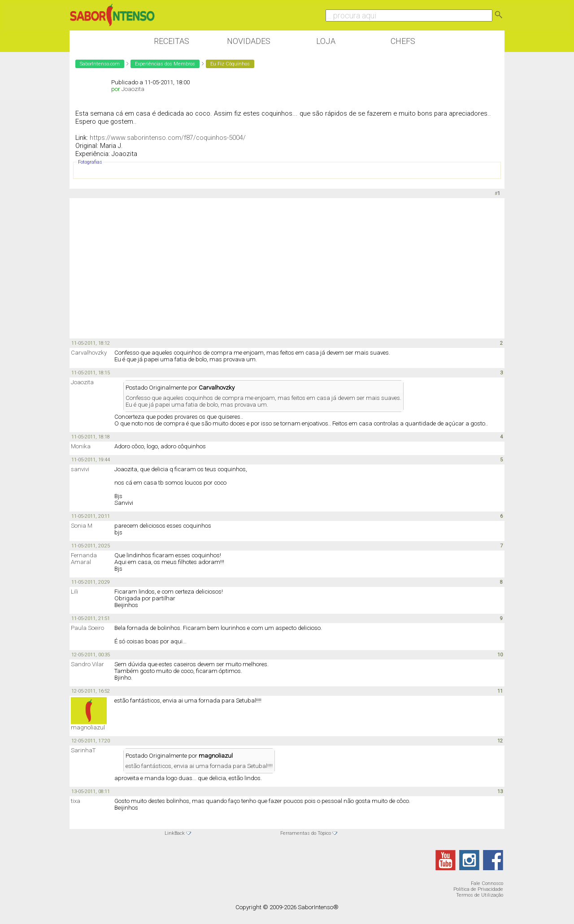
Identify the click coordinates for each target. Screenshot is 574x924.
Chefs (403, 41)
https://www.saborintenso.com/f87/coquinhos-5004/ (168, 138)
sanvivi (80, 469)
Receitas (172, 41)
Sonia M (82, 526)
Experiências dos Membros (165, 64)
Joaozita (133, 89)
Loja (326, 41)
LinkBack (175, 833)
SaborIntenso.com (100, 64)
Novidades (249, 41)
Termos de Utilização (480, 895)
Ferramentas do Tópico (306, 833)
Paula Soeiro (87, 628)
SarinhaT (83, 750)
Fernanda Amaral (84, 559)
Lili (74, 592)
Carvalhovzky (89, 353)
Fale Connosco (487, 883)
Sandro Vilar (87, 664)
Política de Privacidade (478, 889)
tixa (76, 801)
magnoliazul (88, 727)
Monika (81, 446)
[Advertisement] (287, 268)
